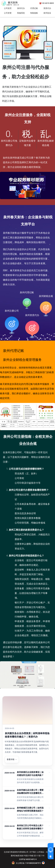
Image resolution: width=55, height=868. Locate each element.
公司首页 (8, 8)
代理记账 (34, 8)
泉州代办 (21, 8)
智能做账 (34, 13)
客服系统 (21, 13)
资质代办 (47, 8)
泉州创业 (47, 13)
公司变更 (8, 13)
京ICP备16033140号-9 (28, 859)
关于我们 (33, 852)
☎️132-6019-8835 (47, 3)
